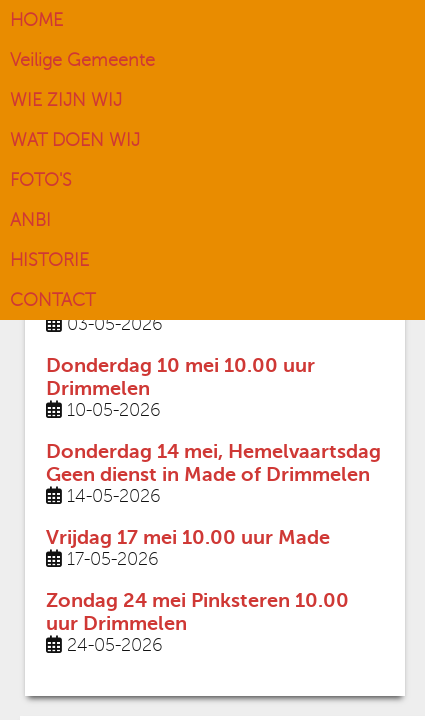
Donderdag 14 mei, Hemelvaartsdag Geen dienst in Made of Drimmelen (213, 463)
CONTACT (52, 300)
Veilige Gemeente (82, 60)
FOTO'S (41, 180)
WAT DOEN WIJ (75, 140)
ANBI (30, 220)
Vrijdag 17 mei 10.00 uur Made (188, 537)
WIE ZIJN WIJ (66, 100)
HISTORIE (49, 260)
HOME (36, 20)
